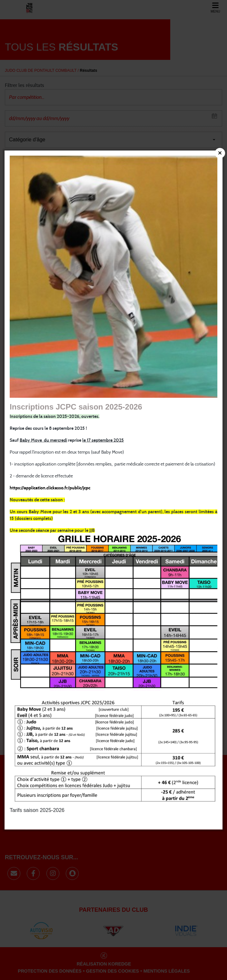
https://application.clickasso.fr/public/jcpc (50, 488)
